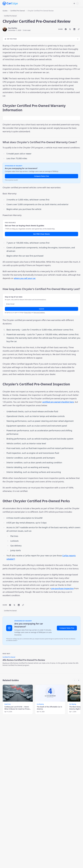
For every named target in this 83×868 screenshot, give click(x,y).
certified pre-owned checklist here (58, 402)
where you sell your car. (25, 278)
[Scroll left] (75, 680)
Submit (41, 309)
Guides (5, 11)
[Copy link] (79, 29)
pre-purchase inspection (63, 588)
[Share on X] (70, 29)
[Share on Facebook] (66, 29)
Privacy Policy (28, 313)
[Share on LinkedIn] (74, 29)
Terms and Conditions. (39, 313)
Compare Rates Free (42, 176)
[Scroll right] (79, 680)
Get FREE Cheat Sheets (42, 234)
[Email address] (41, 304)
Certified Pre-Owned (18, 11)
